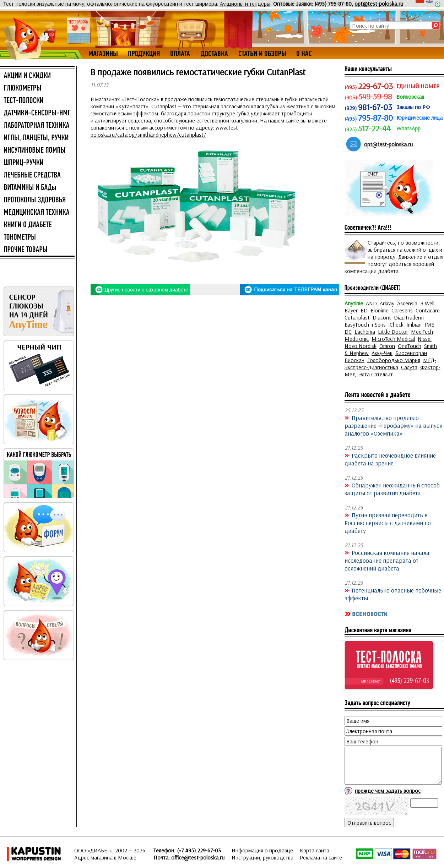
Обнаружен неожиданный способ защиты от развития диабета (392, 489)
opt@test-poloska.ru (379, 4)
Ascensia (407, 303)
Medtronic (357, 339)
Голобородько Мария (394, 360)
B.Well (427, 303)
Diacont (382, 317)
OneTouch (410, 346)
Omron (387, 346)
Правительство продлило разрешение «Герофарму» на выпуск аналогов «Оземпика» (394, 425)
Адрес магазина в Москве (105, 857)
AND (371, 303)
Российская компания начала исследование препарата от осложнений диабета (387, 560)
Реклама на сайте (321, 857)
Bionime (380, 310)
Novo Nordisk (361, 346)
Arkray (387, 303)
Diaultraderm (409, 317)
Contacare (428, 310)
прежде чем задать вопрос (388, 791)
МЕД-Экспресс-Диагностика (390, 364)
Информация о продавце (262, 850)
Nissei (425, 339)
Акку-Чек (382, 353)
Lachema (365, 332)
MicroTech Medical (393, 339)
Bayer (351, 310)
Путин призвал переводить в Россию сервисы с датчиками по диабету (388, 523)
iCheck (396, 324)
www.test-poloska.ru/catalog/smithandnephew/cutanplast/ (165, 131)
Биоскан (354, 360)
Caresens (402, 310)
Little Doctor (393, 332)
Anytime (354, 303)
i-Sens (379, 324)
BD (364, 310)
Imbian (414, 324)
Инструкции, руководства (262, 857)
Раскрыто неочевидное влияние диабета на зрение (390, 459)
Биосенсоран (411, 353)
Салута (409, 367)
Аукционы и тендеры (245, 4)
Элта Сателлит (376, 374)
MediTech (422, 332)
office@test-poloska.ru (198, 857)
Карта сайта (315, 850)
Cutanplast (357, 317)
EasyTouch (357, 324)
